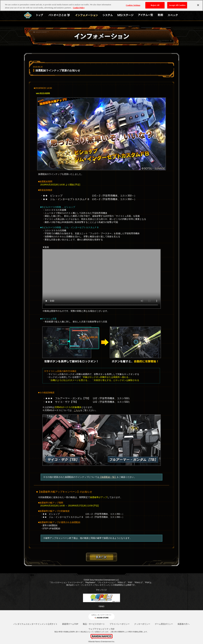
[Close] (198, 5)
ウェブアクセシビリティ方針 (102, 629)
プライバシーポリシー (120, 624)
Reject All (155, 5)
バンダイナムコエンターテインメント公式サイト (35, 624)
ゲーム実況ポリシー (164, 624)
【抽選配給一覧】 (108, 477)
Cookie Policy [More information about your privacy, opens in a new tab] (79, 8)
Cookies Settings (133, 5)
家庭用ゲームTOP (70, 624)
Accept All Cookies (177, 5)
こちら (77, 410)
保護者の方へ (184, 624)
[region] (101, 5)
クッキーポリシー (142, 624)
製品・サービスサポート (94, 624)
